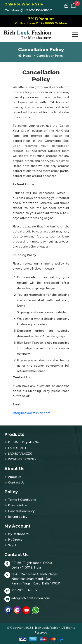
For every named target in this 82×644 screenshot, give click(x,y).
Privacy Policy (17, 505)
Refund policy (18, 517)
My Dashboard (18, 534)
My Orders (15, 540)
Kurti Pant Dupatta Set (24, 442)
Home (25, 56)
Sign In (13, 545)
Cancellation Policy (49, 56)
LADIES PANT (17, 448)
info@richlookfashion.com (31, 413)
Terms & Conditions (22, 500)
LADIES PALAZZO (20, 454)
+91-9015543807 (24, 590)
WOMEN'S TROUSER (22, 459)
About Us (15, 477)
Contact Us (16, 483)
